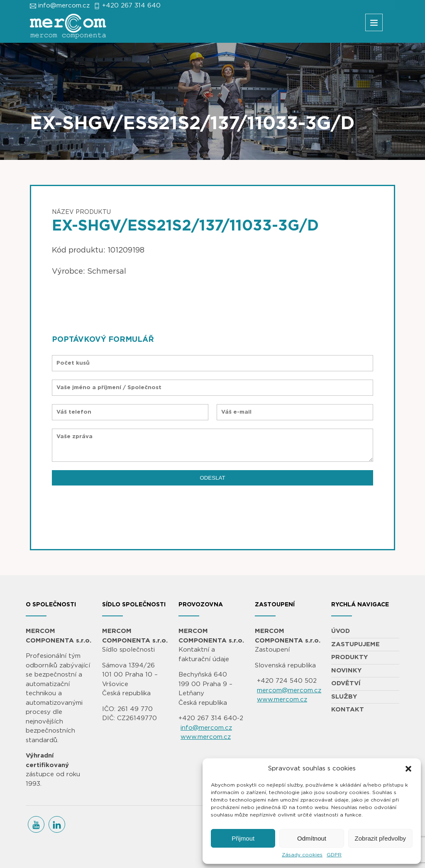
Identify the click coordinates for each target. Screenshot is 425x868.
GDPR (334, 855)
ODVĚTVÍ (346, 683)
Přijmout (243, 838)
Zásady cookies (302, 855)
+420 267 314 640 (131, 6)
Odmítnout (312, 838)
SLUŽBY (344, 697)
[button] (408, 769)
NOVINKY (346, 671)
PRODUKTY (349, 657)
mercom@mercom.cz (289, 690)
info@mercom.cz (64, 6)
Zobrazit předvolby (380, 838)
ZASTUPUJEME (355, 644)
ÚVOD (341, 631)
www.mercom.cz (206, 737)
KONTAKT (348, 710)
